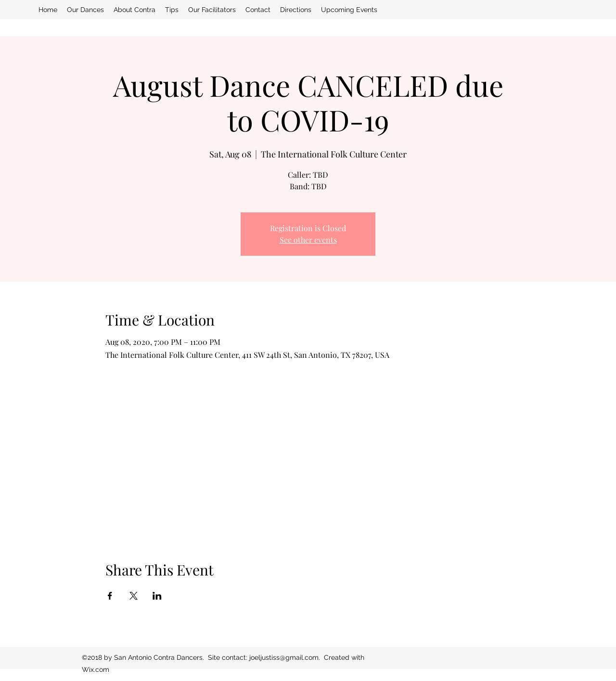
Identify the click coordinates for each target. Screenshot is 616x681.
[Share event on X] (134, 596)
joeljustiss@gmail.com (284, 657)
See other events (308, 240)
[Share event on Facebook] (110, 596)
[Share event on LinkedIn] (157, 596)
